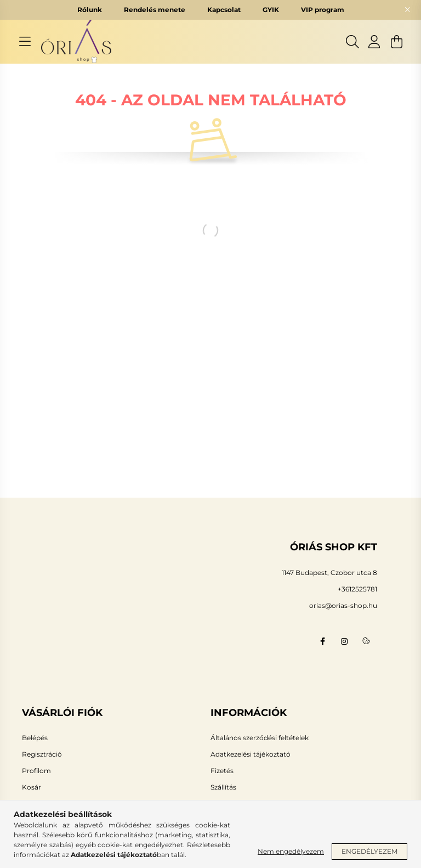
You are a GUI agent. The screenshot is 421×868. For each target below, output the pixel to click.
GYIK (271, 10)
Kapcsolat (224, 10)
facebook (322, 641)
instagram (344, 641)
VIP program (323, 10)
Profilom (36, 771)
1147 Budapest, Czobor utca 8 (329, 573)
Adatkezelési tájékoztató (251, 754)
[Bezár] (407, 10)
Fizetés (222, 771)
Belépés (35, 738)
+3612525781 (357, 589)
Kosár (32, 787)
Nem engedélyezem (291, 851)
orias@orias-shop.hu (343, 605)
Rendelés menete (155, 10)
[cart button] (396, 42)
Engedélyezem (369, 851)
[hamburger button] (25, 42)
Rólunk (90, 10)
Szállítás (223, 787)
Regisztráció (42, 754)
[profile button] (374, 42)
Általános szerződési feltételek (260, 738)
